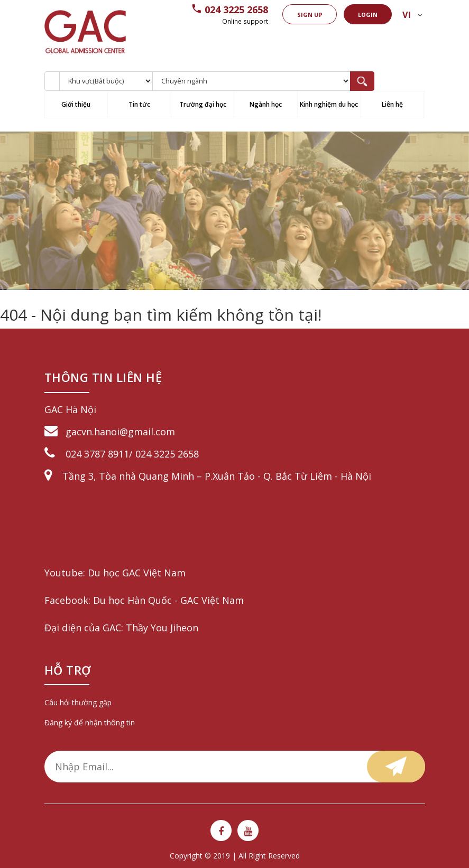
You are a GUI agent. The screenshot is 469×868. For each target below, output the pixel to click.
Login (367, 15)
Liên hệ (392, 104)
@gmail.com (147, 432)
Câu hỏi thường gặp (78, 702)
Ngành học (266, 104)
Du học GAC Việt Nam (137, 573)
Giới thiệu (76, 104)
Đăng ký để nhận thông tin (90, 722)
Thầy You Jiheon (162, 628)
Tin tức (139, 104)
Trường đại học (203, 104)
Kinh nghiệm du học (329, 104)
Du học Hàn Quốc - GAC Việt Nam (168, 600)
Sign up (308, 15)
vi (406, 15)
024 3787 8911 (97, 454)
